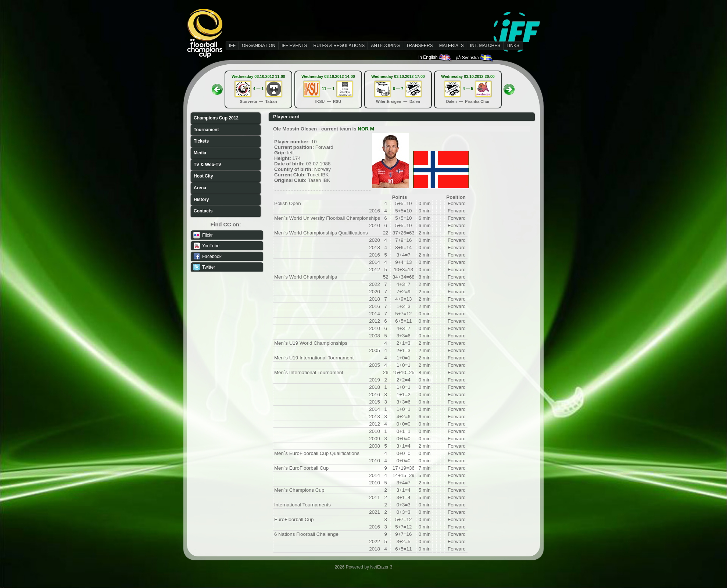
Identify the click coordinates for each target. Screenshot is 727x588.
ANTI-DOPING (385, 46)
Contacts (203, 211)
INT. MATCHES (485, 46)
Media (200, 153)
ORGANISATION (259, 46)
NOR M (366, 129)
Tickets (201, 141)
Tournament (206, 130)
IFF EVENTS (294, 46)
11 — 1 (328, 89)
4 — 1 (258, 89)
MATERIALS (452, 46)
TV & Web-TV (207, 165)
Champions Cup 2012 (216, 118)
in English (435, 57)
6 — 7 (398, 89)
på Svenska (475, 58)
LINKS (513, 46)
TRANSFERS (420, 46)
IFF (232, 46)
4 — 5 (468, 89)
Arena (200, 188)
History (201, 200)
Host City (203, 176)
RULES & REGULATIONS (339, 46)
